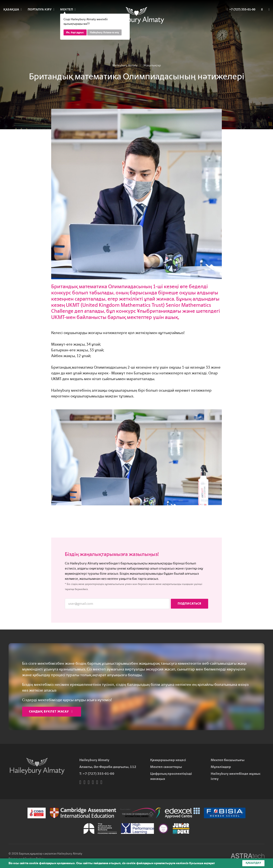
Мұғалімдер (221, 767)
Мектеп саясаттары (166, 767)
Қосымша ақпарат (202, 863)
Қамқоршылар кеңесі (168, 760)
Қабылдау (253, 863)
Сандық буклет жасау (51, 712)
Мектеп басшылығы (228, 760)
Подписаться (190, 604)
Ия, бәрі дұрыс (75, 32)
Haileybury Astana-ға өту (104, 32)
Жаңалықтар (152, 65)
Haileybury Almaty (125, 65)
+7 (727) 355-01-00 (99, 774)
